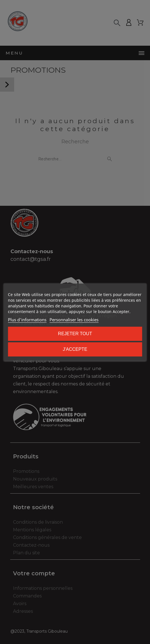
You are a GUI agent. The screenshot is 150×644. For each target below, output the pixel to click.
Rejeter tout (75, 334)
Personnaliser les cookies (74, 320)
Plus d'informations (27, 320)
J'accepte (75, 349)
